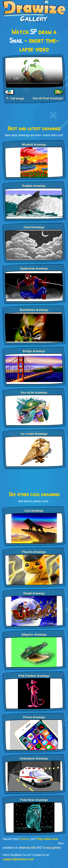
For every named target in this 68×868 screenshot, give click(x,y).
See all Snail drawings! (48, 98)
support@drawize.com (18, 859)
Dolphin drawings (34, 186)
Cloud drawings (34, 227)
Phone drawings (34, 717)
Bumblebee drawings (34, 310)
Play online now (47, 839)
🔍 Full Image (15, 98)
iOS (33, 848)
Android (24, 848)
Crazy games (52, 848)
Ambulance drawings (34, 758)
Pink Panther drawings (34, 676)
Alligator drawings (34, 635)
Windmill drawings (34, 145)
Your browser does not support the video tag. (34, 72)
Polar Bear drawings (34, 800)
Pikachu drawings (34, 552)
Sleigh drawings (34, 593)
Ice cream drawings (34, 434)
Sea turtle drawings (34, 393)
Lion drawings (34, 511)
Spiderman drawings (34, 269)
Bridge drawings (34, 351)
